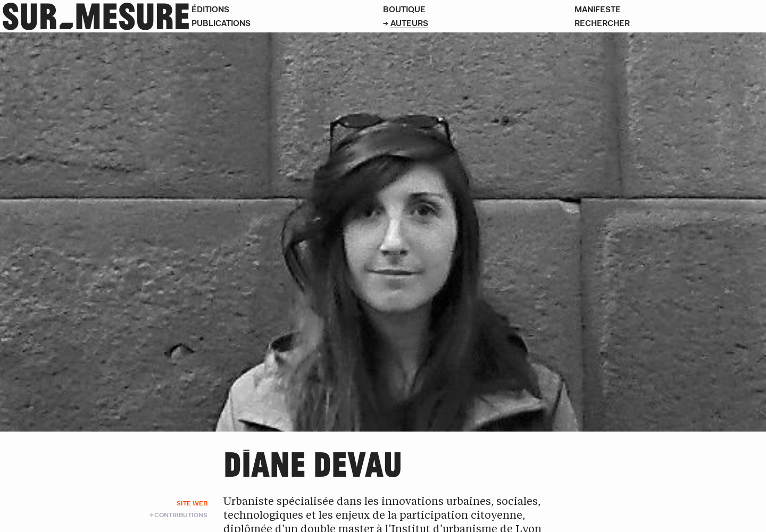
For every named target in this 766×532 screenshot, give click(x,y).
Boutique (404, 9)
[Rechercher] (670, 23)
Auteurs (409, 23)
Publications (221, 23)
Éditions (210, 9)
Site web (192, 503)
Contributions (181, 515)
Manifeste (598, 9)
